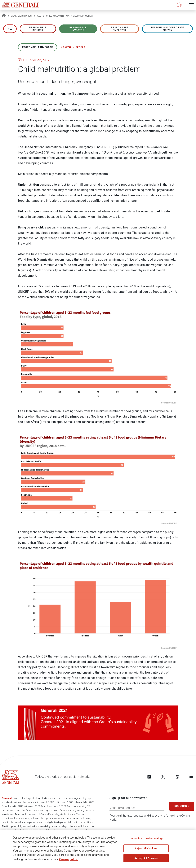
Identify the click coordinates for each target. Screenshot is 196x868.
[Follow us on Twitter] (163, 777)
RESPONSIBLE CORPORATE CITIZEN (167, 29)
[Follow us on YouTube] (191, 777)
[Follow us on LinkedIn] (149, 777)
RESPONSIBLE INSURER (38, 29)
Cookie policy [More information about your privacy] (68, 860)
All (39, 16)
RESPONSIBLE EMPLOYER (120, 29)
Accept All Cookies (146, 859)
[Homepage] (4, 16)
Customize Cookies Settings (146, 840)
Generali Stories (21, 16)
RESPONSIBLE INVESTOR (78, 29)
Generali (7, 798)
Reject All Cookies (146, 850)
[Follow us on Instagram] (177, 777)
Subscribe (182, 806)
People (80, 47)
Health (66, 47)
